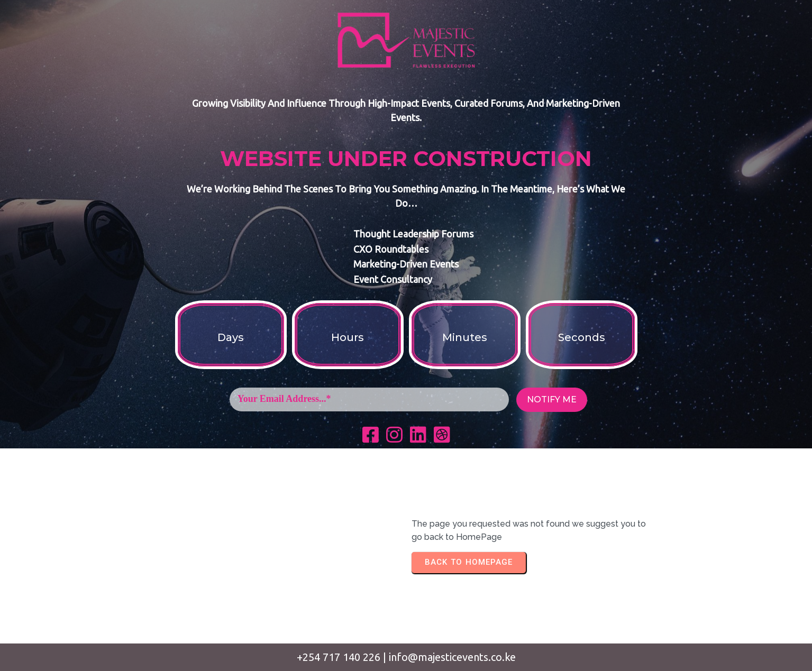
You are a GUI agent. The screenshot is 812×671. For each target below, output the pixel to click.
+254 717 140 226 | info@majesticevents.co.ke (406, 657)
